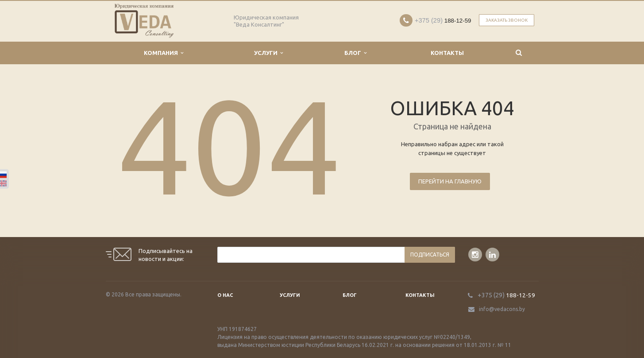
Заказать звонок (507, 20)
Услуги (268, 53)
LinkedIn (492, 255)
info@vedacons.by (502, 309)
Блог (355, 53)
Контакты (447, 53)
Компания (164, 53)
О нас (225, 295)
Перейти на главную (450, 181)
